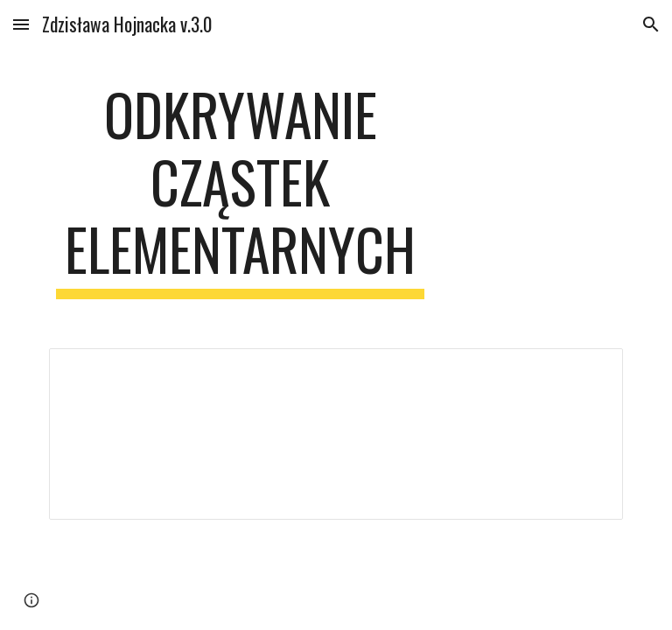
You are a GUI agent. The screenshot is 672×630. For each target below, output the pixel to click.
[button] (21, 24)
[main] (240, 190)
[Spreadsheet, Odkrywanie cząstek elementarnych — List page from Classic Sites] (336, 434)
